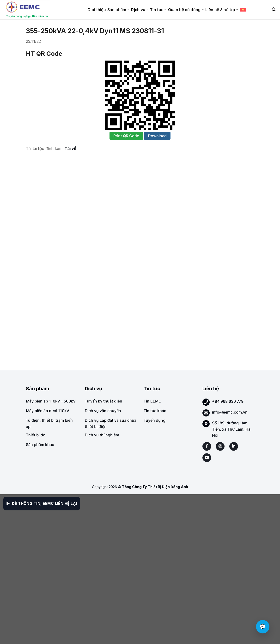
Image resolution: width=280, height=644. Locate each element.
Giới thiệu (97, 10)
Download (157, 136)
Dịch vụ (140, 10)
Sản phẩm (118, 10)
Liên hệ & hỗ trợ (222, 10)
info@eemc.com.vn (230, 412)
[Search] (274, 9)
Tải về (70, 149)
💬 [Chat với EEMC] (263, 627)
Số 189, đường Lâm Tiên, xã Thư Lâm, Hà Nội (231, 429)
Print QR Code (126, 136)
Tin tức (158, 10)
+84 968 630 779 (228, 401)
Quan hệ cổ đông (186, 10)
